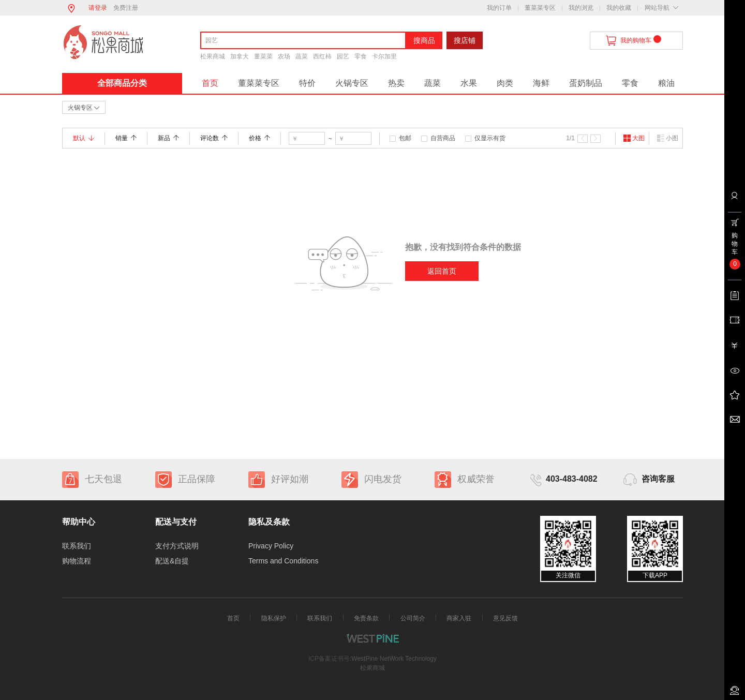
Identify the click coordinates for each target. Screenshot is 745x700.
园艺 (343, 56)
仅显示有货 (490, 138)
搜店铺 (465, 40)
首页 (210, 83)
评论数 (214, 138)
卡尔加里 (384, 56)
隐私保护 (274, 618)
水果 (469, 83)
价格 (259, 138)
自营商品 (443, 138)
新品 (168, 138)
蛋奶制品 (586, 83)
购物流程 (77, 561)
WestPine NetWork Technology (394, 659)
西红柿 (322, 56)
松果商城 (213, 56)
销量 (126, 138)
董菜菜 (263, 56)
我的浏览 (581, 8)
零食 (361, 56)
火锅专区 (352, 83)
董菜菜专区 (540, 8)
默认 (84, 138)
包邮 (405, 138)
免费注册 (126, 8)
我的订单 (499, 8)
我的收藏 (619, 8)
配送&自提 (172, 561)
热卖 (396, 83)
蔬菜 (302, 56)
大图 (634, 138)
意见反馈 (505, 618)
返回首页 (442, 271)
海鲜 (541, 83)
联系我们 (77, 546)
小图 (667, 138)
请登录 (98, 8)
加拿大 (240, 56)
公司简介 (413, 618)
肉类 (505, 83)
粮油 (666, 83)
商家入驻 (459, 618)
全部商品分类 (122, 83)
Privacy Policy (271, 546)
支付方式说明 (177, 546)
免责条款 (366, 618)
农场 (284, 56)
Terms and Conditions (283, 561)
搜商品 (424, 40)
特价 (307, 83)
